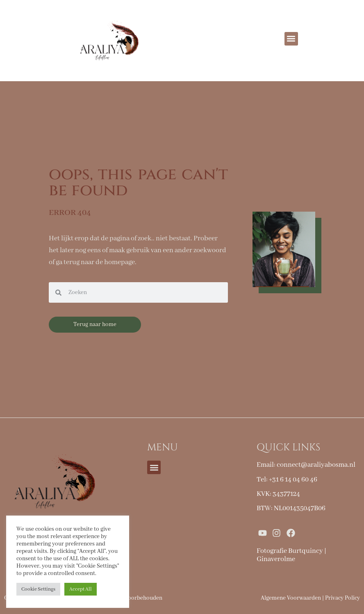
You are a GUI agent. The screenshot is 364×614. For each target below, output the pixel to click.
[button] (291, 39)
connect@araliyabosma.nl (316, 465)
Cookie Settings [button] (38, 589)
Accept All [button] (81, 589)
